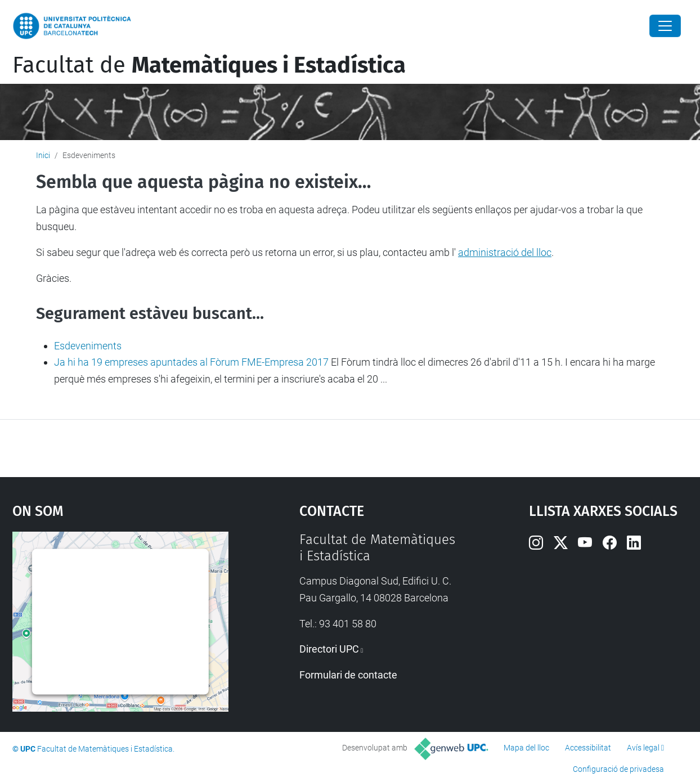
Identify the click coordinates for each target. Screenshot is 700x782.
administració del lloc (505, 252)
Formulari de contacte (348, 675)
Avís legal (643, 748)
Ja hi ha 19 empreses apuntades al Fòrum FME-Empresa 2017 (191, 362)
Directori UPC (329, 649)
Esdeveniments (88, 346)
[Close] (665, 26)
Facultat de (209, 65)
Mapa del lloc (526, 748)
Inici (43, 155)
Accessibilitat (588, 748)
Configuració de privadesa (618, 769)
